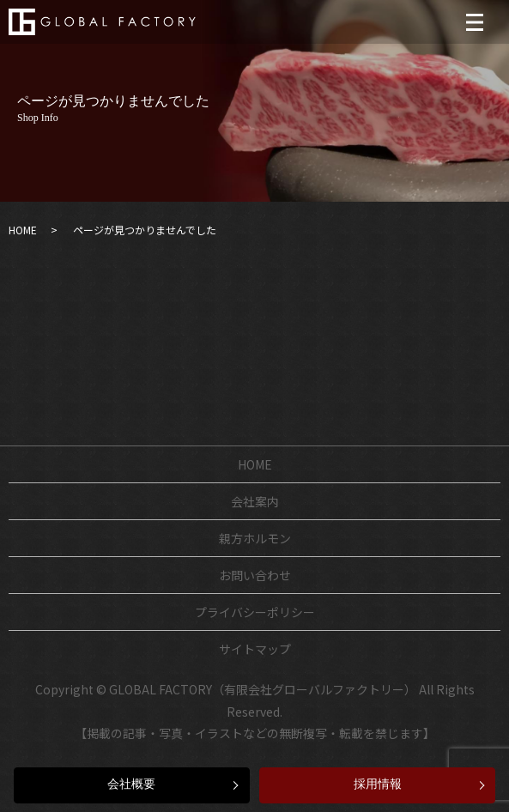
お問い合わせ (255, 575)
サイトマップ (255, 649)
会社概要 (131, 784)
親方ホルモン (255, 538)
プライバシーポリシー (255, 612)
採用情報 (378, 784)
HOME (23, 230)
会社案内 (255, 501)
